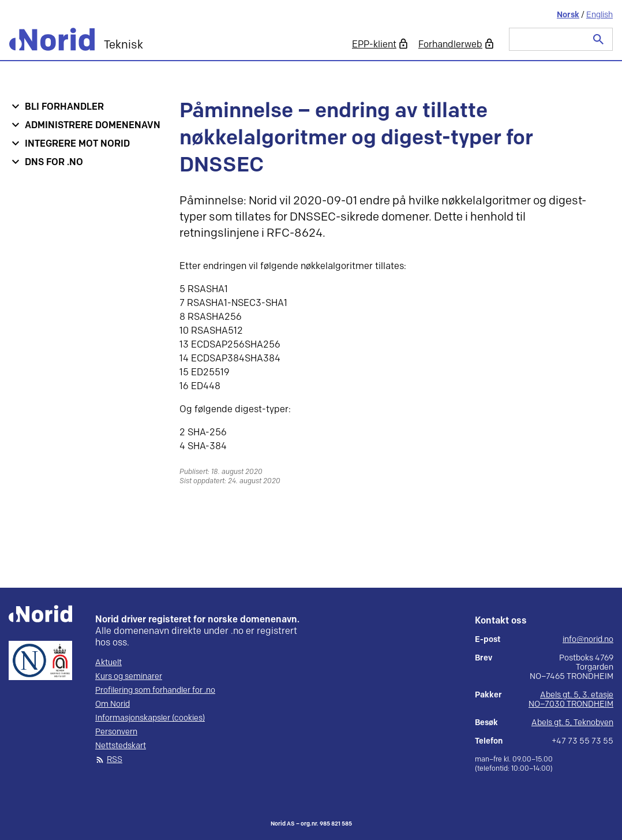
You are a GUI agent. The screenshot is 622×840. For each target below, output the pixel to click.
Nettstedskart (121, 746)
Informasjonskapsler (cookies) (150, 718)
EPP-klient (374, 45)
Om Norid (113, 704)
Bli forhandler (64, 107)
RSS (115, 760)
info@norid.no (588, 640)
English (599, 15)
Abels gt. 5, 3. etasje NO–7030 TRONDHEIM (571, 699)
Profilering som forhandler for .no (155, 690)
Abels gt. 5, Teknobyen (572, 723)
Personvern (116, 732)
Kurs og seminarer (129, 677)
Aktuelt (108, 663)
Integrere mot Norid (77, 144)
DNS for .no (54, 163)
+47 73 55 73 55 (582, 741)
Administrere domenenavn (93, 126)
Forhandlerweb (450, 45)
